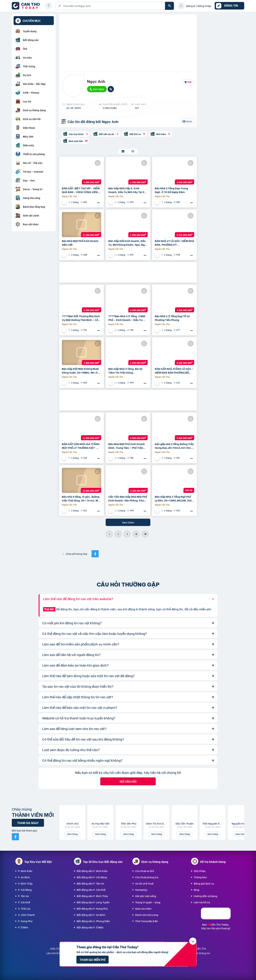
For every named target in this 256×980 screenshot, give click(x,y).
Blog (197, 890)
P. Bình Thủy (25, 883)
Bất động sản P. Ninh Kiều (92, 871)
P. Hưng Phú (25, 921)
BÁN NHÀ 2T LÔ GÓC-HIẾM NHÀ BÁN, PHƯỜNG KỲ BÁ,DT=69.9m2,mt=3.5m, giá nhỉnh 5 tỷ (174, 243)
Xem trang (72, 834)
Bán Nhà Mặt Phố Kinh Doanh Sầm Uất (80, 243)
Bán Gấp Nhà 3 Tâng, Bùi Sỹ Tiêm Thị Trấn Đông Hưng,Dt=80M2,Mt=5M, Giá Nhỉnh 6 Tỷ (126, 371)
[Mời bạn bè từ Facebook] (15, 837)
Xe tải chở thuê (144, 883)
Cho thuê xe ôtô (145, 871)
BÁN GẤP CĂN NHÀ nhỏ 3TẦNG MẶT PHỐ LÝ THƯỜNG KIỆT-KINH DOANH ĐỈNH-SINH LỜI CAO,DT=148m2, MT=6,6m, (81, 446)
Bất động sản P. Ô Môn (90, 927)
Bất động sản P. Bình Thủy (92, 896)
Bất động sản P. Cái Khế (91, 890)
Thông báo (200, 877)
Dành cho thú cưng (147, 915)
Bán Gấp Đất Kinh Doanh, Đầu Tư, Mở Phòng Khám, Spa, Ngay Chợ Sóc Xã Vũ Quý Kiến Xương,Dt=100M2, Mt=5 (128, 243)
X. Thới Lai (24, 908)
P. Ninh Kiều (25, 871)
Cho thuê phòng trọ (147, 877)
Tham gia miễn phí (93, 959)
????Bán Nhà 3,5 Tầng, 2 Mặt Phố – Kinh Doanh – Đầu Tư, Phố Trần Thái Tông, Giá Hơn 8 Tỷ (127, 318)
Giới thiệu (200, 871)
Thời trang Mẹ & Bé (146, 921)
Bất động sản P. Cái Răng (92, 877)
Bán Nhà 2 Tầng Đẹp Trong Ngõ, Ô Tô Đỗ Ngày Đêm (171, 190)
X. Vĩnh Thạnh (26, 915)
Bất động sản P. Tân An (90, 883)
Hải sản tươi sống (146, 896)
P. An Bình (24, 877)
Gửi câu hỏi (128, 781)
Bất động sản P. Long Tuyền (93, 902)
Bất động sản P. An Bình (91, 915)
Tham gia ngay (28, 823)
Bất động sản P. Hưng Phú (92, 908)
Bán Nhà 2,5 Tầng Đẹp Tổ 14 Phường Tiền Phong (172, 318)
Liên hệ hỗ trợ (202, 902)
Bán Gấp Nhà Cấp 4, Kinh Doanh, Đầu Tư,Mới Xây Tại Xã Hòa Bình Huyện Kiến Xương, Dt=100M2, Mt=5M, (127, 190)
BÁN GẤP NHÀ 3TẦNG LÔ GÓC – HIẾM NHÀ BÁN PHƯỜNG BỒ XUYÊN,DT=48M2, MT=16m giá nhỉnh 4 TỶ (174, 371)
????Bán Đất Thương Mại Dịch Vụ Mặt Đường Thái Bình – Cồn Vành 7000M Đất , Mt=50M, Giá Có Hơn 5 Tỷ (82, 318)
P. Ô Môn (23, 927)
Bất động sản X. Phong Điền (93, 921)
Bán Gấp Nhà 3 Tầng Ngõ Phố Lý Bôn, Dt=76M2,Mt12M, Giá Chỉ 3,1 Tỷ (173, 498)
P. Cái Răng (25, 890)
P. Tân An (24, 896)
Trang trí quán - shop (148, 902)
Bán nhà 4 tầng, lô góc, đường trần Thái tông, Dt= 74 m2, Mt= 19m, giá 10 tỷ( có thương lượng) (81, 498)
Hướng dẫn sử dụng (205, 896)
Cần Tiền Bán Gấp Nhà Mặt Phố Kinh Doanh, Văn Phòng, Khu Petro (128, 498)
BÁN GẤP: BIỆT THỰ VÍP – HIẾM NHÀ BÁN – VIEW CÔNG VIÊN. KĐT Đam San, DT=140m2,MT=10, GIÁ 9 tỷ (81, 190)
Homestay (141, 890)
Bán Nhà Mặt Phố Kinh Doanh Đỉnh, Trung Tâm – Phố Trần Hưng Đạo (127, 446)
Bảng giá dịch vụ (204, 883)
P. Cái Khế (24, 902)
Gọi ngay (97, 89)
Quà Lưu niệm (143, 908)
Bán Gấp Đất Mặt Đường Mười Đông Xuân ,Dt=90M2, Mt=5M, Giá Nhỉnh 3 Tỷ (81, 371)
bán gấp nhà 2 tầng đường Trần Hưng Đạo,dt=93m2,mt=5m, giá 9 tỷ (174, 446)
